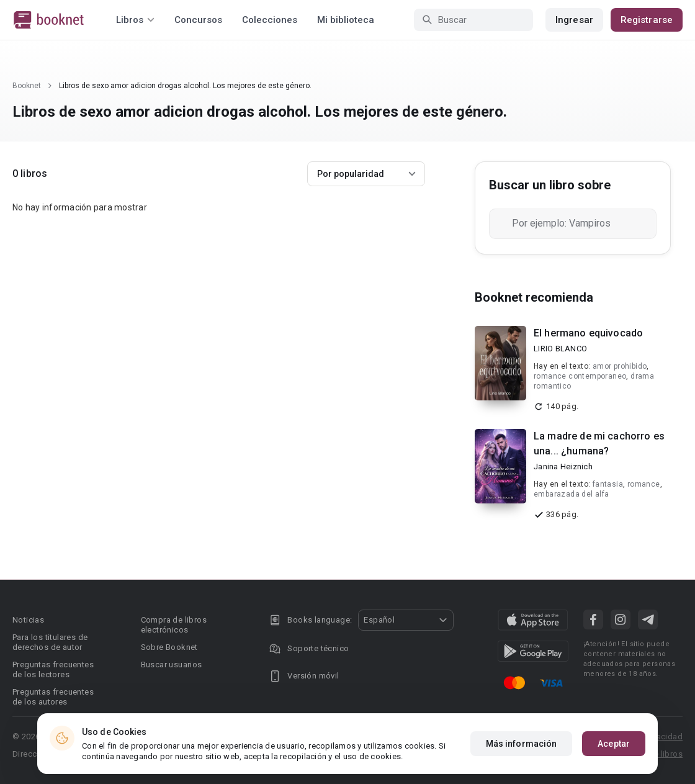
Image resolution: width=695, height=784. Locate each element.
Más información (522, 744)
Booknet (27, 86)
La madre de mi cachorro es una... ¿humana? (599, 444)
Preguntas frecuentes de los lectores (53, 669)
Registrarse (647, 20)
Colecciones (270, 20)
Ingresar (574, 20)
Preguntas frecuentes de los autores (53, 697)
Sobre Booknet (169, 647)
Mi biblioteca (346, 20)
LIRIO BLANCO (560, 349)
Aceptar (614, 744)
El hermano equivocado (588, 333)
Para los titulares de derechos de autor (50, 642)
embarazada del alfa (572, 494)
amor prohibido (620, 366)
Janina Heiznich (563, 466)
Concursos (198, 20)
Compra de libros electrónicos (174, 625)
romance (644, 484)
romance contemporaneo (580, 376)
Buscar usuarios (172, 665)
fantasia (608, 484)
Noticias (28, 620)
